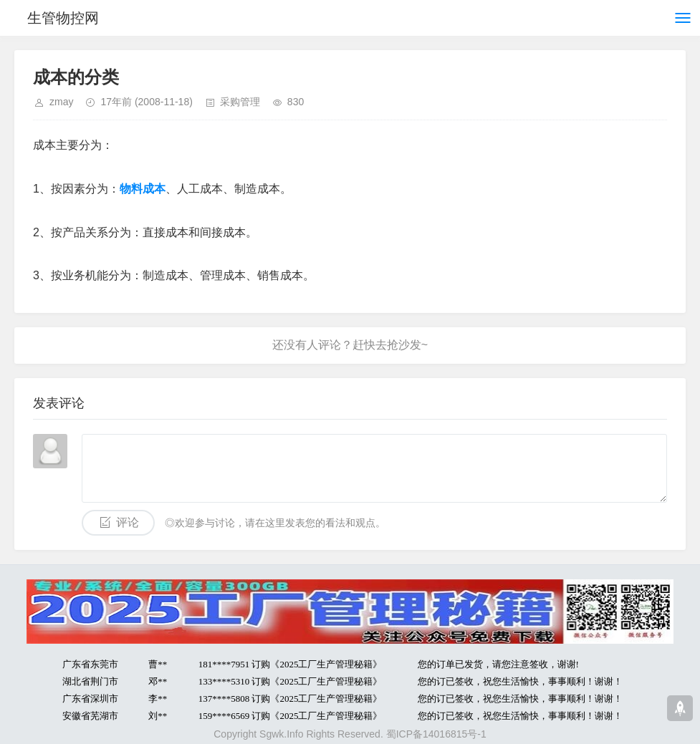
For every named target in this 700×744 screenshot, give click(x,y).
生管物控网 (63, 18)
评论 (128, 522)
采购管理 (240, 102)
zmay (61, 102)
